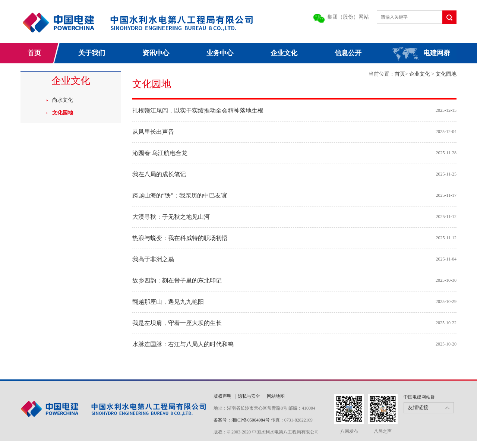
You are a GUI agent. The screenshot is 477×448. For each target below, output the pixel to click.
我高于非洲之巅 (153, 259)
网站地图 (276, 396)
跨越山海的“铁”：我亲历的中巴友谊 (180, 195)
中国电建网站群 (419, 397)
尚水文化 (63, 100)
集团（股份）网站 (348, 17)
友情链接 (418, 408)
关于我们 (92, 53)
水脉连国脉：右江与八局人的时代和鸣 (183, 344)
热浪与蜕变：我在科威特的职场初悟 (180, 238)
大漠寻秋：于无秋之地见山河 (171, 217)
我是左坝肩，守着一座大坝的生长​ (177, 323)
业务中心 (220, 53)
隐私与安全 (249, 396)
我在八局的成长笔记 (159, 174)
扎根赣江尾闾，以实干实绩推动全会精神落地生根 (198, 111)
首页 (34, 53)
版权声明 (222, 396)
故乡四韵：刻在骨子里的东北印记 (177, 280)
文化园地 (63, 113)
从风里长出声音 (153, 132)
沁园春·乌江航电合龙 (160, 153)
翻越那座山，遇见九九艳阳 (168, 302)
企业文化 (284, 53)
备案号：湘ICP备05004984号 (242, 420)
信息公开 (348, 53)
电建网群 (437, 53)
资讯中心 (156, 53)
